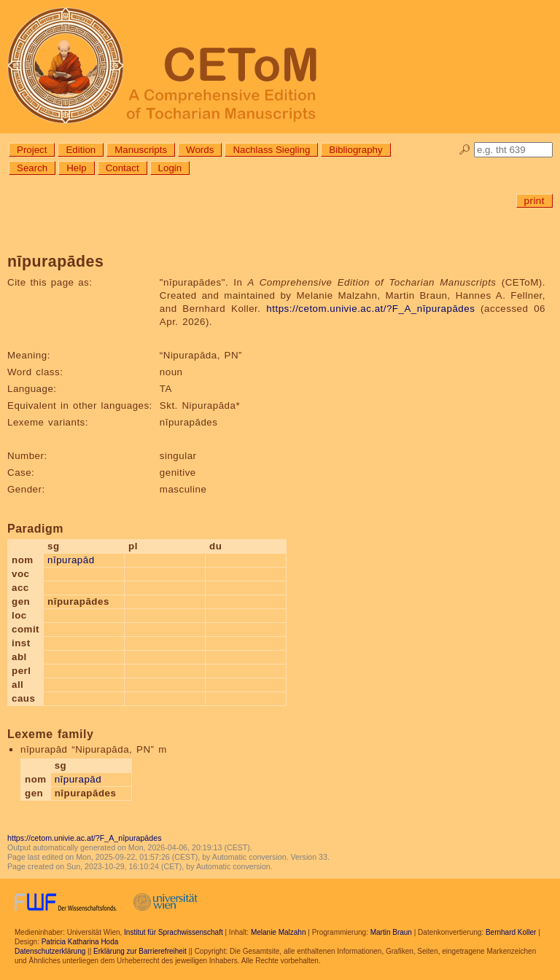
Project (32, 150)
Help (76, 168)
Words (200, 150)
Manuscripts (141, 150)
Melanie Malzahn (279, 932)
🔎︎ (465, 150)
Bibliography (355, 150)
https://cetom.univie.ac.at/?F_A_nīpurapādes (370, 309)
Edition (81, 150)
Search (32, 168)
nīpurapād (71, 560)
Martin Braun (391, 932)
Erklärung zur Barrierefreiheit (140, 951)
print (534, 201)
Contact (122, 168)
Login (170, 168)
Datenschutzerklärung (50, 951)
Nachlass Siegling (271, 150)
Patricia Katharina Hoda (80, 942)
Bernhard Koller (511, 932)
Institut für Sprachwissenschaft (174, 932)
